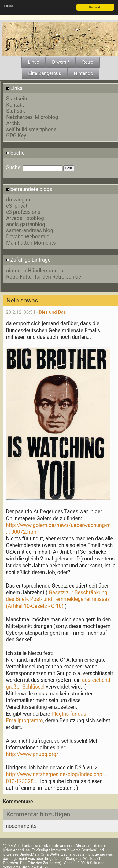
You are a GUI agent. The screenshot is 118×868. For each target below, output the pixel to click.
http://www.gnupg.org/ (32, 753)
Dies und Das (52, 311)
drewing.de (19, 199)
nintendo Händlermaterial (35, 270)
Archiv (13, 122)
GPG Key (16, 135)
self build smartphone (31, 128)
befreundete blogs (29, 188)
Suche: (16, 152)
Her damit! (95, 6)
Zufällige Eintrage (28, 259)
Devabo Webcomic (28, 236)
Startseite (17, 98)
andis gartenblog (26, 224)
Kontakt (15, 104)
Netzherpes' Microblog (32, 116)
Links (14, 87)
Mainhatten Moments (31, 242)
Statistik (16, 110)
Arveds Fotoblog (25, 217)
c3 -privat (17, 205)
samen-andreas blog (30, 230)
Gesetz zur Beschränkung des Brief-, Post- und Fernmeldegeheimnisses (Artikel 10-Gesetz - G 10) (58, 598)
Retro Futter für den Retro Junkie (44, 276)
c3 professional (24, 211)
